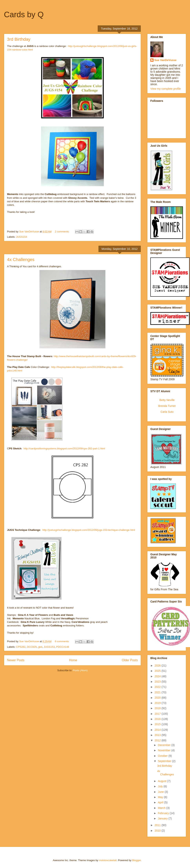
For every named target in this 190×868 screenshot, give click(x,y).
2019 (158, 703)
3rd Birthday (19, 39)
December (164, 745)
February (164, 813)
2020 (158, 698)
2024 (158, 676)
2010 (158, 831)
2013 (158, 735)
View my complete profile (166, 89)
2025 (158, 671)
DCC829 (32, 647)
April (161, 802)
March (162, 808)
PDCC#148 (63, 647)
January (163, 818)
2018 (158, 708)
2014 (158, 730)
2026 (158, 666)
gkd (40, 647)
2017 (158, 714)
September (165, 761)
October (163, 756)
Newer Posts (16, 660)
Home (73, 660)
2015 (158, 724)
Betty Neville (167, 400)
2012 (158, 740)
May (161, 797)
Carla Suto (167, 412)
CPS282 (21, 647)
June (161, 792)
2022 (158, 687)
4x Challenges (21, 260)
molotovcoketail (108, 860)
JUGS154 (22, 237)
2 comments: (62, 232)
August (162, 781)
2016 (158, 719)
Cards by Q (24, 14)
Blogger (136, 860)
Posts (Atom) (80, 670)
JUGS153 (49, 647)
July (161, 786)
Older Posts (130, 660)
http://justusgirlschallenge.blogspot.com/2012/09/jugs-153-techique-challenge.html (89, 530)
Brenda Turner (167, 406)
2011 (158, 825)
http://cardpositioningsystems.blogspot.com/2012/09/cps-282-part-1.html (64, 448)
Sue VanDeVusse (165, 60)
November (164, 750)
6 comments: (62, 641)
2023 (158, 682)
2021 (158, 692)
